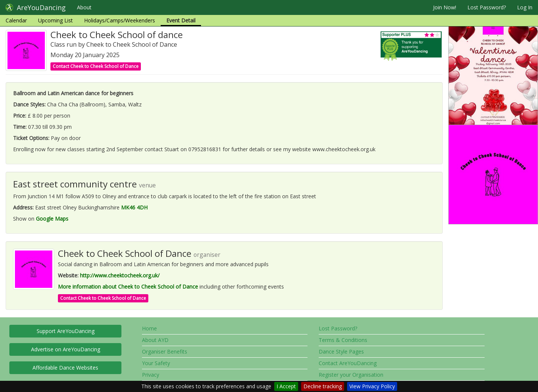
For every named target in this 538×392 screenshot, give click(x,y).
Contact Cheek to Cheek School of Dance (96, 66)
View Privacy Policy (372, 386)
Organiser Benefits (165, 351)
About (84, 7)
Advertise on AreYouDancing (66, 349)
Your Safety (156, 363)
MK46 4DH (134, 207)
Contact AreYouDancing (348, 363)
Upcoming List (55, 20)
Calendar (16, 20)
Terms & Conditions (343, 340)
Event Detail (181, 20)
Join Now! (445, 7)
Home (149, 328)
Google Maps (52, 219)
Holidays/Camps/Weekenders (120, 20)
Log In (525, 7)
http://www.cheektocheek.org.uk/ (120, 275)
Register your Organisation (351, 375)
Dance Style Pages (341, 351)
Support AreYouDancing (66, 331)
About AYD (155, 340)
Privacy (151, 375)
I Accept (286, 386)
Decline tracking (323, 386)
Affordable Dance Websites (65, 368)
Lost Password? (487, 7)
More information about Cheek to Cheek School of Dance (128, 287)
